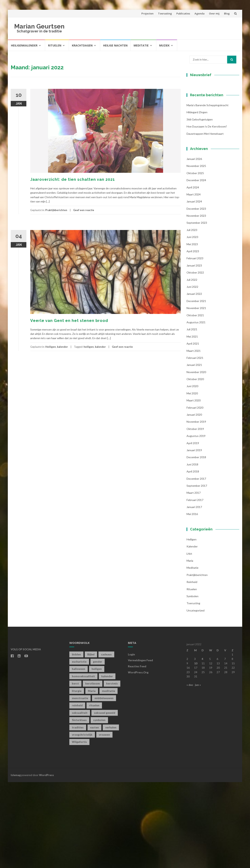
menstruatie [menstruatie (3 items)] (80, 784)
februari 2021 (195, 443)
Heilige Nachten (115, 45)
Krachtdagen (82, 45)
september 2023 (197, 309)
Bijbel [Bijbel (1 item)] (91, 740)
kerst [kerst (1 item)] (75, 769)
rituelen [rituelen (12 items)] (94, 791)
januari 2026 (194, 245)
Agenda (200, 13)
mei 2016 (192, 600)
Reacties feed (137, 752)
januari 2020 (194, 500)
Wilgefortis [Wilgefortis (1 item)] (79, 828)
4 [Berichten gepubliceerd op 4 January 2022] (202, 745)
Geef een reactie (84, 210)
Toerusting (165, 13)
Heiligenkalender (24, 45)
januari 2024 (194, 287)
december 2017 (196, 564)
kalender (62, 347)
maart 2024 (194, 280)
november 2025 (196, 252)
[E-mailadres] (211, 120)
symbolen (192, 682)
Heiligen (51, 347)
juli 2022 (192, 365)
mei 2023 (192, 330)
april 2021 (193, 429)
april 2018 (193, 557)
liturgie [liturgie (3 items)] (77, 777)
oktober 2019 (195, 515)
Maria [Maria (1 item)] (92, 777)
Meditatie (141, 45)
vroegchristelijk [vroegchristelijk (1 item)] (82, 820)
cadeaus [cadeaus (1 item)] (106, 740)
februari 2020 (195, 493)
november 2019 (196, 508)
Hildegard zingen (197, 198)
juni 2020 (192, 472)
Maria (190, 647)
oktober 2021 (195, 401)
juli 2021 (192, 415)
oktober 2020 (195, 465)
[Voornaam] (211, 133)
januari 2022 (194, 380)
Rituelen (55, 45)
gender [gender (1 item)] (98, 747)
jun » (198, 771)
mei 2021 (192, 422)
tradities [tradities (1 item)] (78, 813)
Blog (227, 13)
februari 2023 (195, 344)
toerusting (193, 689)
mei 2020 (192, 479)
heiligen (89, 347)
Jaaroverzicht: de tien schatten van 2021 (73, 179)
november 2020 (196, 458)
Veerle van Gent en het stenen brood (69, 321)
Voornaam (200, 127)
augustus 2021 (196, 408)
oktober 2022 (195, 358)
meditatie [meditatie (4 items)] (108, 777)
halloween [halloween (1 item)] (79, 755)
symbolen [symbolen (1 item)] (99, 806)
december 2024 (196, 266)
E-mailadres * (202, 114)
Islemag (16, 861)
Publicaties (183, 13)
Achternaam (201, 140)
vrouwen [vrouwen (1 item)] (104, 820)
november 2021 (196, 394)
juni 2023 (192, 323)
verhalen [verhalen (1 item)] (111, 813)
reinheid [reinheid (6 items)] (77, 791)
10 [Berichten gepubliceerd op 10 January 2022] (196, 749)
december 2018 (196, 543)
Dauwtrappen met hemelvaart (205, 219)
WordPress (46, 861)
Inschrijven (211, 156)
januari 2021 (194, 451)
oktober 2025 (195, 259)
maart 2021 (194, 436)
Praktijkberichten (56, 210)
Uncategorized (196, 696)
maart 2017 (194, 579)
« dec (190, 771)
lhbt (189, 639)
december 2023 (196, 294)
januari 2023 (194, 351)
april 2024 (193, 273)
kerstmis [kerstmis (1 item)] (112, 769)
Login (131, 740)
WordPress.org (138, 758)
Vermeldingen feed (140, 746)
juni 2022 (192, 373)
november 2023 (196, 302)
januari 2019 (194, 536)
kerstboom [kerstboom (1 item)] (93, 769)
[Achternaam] (211, 146)
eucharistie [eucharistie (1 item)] (79, 747)
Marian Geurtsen (39, 26)
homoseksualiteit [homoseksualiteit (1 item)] (83, 762)
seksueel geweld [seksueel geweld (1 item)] (105, 798)
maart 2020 (194, 486)
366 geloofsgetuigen (200, 205)
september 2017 (197, 571)
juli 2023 (192, 316)
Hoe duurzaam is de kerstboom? (207, 212)
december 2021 (196, 387)
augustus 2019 (196, 522)
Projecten (147, 13)
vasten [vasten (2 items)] (94, 813)
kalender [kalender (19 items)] (107, 762)
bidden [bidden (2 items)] (76, 740)
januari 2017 (194, 593)
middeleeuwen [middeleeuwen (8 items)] (104, 784)
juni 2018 (192, 550)
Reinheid (192, 668)
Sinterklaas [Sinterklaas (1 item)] (79, 806)
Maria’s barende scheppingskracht (208, 191)
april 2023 (193, 337)
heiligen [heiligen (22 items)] (97, 755)
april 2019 (193, 529)
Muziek (164, 45)
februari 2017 (195, 586)
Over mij (214, 13)
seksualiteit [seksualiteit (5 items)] (80, 798)
